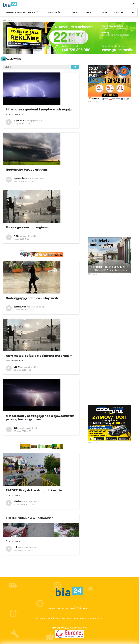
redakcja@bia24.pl (34, 121)
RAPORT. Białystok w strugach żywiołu (34, 490)
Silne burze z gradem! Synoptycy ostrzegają (39, 109)
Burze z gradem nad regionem (28, 227)
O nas (52, 609)
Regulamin (63, 609)
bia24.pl (99, 618)
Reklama (74, 609)
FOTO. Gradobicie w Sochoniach (30, 518)
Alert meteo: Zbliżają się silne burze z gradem (39, 356)
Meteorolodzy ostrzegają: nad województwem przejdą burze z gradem (40, 418)
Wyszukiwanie (12, 59)
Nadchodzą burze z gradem (26, 170)
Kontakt (85, 609)
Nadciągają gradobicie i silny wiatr (32, 298)
